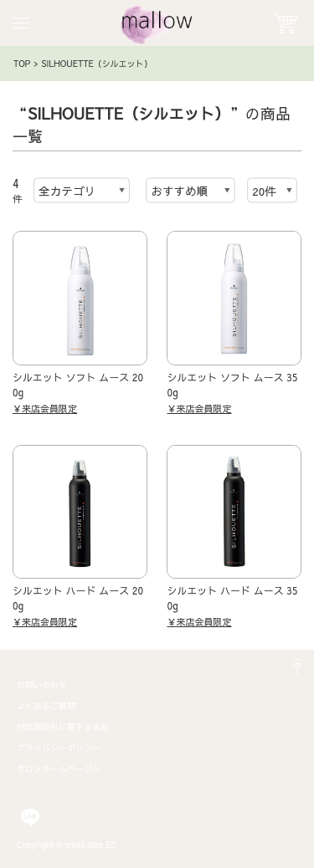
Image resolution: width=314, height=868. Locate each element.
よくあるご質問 (46, 706)
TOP (22, 64)
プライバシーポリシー (59, 748)
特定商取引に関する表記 (63, 727)
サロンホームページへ (59, 768)
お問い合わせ (42, 685)
